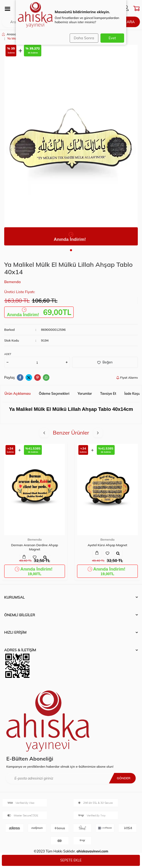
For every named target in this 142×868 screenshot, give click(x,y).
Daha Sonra (84, 38)
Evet (112, 38)
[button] (71, 250)
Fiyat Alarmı (127, 378)
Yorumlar (85, 393)
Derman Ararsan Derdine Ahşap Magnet (35, 547)
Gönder (124, 778)
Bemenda (12, 282)
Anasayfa (11, 34)
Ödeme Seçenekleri (54, 393)
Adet (8, 354)
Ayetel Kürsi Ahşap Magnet (107, 545)
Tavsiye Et (108, 393)
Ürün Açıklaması (18, 393)
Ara (131, 22)
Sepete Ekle (71, 860)
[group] (71, 145)
